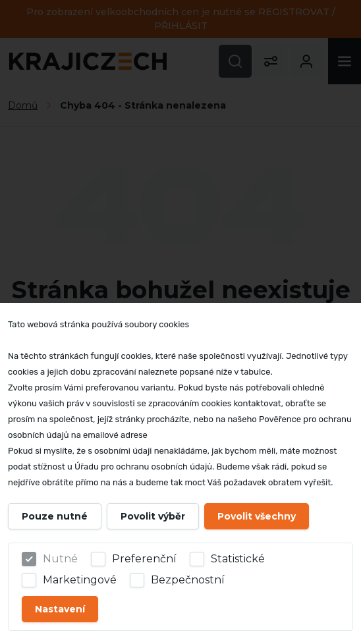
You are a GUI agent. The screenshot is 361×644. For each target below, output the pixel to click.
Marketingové (80, 580)
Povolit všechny (257, 516)
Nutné (60, 559)
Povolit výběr (153, 516)
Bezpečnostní (188, 580)
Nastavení (60, 609)
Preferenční (144, 559)
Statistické (238, 559)
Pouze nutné (55, 516)
